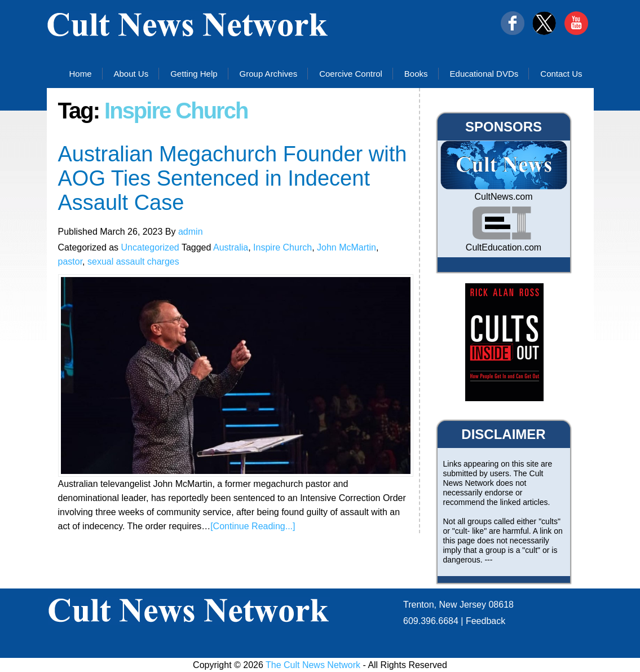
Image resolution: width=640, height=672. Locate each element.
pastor (70, 262)
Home (80, 74)
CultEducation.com (504, 247)
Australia (231, 247)
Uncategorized (150, 247)
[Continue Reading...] (253, 526)
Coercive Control (351, 74)
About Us (131, 74)
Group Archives (269, 74)
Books (416, 74)
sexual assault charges (133, 262)
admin (191, 232)
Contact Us (561, 74)
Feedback (485, 621)
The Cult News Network (313, 665)
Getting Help (194, 74)
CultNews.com (503, 197)
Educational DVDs (484, 74)
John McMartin (347, 247)
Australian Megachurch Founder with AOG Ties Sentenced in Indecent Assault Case (233, 178)
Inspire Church (283, 247)
